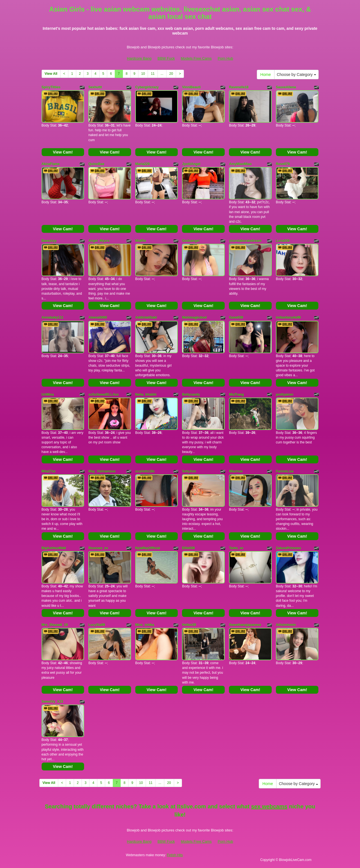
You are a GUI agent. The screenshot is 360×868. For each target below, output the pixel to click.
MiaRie (141, 241)
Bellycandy (191, 394)
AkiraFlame (51, 164)
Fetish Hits (175, 855)
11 (153, 74)
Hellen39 (189, 625)
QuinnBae (96, 164)
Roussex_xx (98, 548)
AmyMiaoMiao (240, 164)
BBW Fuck (166, 58)
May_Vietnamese (102, 471)
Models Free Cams (196, 58)
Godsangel (191, 241)
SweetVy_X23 (52, 702)
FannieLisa (285, 471)
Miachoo (236, 471)
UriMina (48, 394)
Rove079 (283, 164)
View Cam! (63, 152)
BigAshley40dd (54, 548)
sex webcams (269, 806)
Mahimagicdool (194, 317)
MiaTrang (236, 394)
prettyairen (285, 394)
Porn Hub (225, 58)
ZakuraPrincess (288, 548)
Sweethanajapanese (245, 625)
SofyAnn (189, 471)
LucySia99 (97, 625)
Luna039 (283, 241)
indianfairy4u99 (288, 317)
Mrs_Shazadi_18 (55, 625)
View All (51, 74)
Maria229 (142, 164)
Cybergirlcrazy (147, 87)
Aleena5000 (98, 317)
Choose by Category (296, 75)
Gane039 (236, 317)
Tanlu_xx (236, 548)
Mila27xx (49, 471)
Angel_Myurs (99, 241)
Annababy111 (53, 317)
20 (171, 74)
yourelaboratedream (245, 241)
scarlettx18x (145, 471)
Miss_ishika (145, 625)
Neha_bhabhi (146, 394)
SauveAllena (286, 87)
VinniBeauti (191, 87)
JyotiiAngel (191, 164)
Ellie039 (188, 548)
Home (266, 75)
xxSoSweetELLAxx (103, 394)
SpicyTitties (51, 87)
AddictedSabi (146, 317)
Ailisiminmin (286, 625)
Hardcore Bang (139, 58)
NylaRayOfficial (148, 548)
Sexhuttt (95, 87)
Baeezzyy (49, 241)
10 (143, 74)
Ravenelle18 (239, 87)
